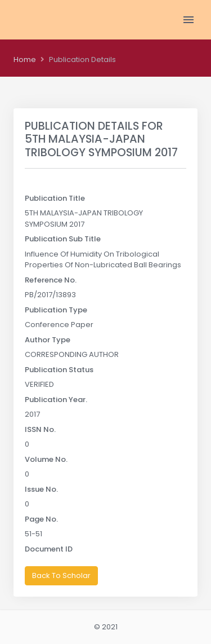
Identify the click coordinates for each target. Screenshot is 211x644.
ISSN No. (40, 429)
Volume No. (46, 459)
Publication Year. (56, 400)
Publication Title (55, 198)
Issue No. (41, 489)
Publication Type (56, 310)
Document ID (49, 549)
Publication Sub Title (63, 239)
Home (25, 59)
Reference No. (51, 280)
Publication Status (59, 370)
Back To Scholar (61, 575)
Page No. (41, 519)
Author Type (48, 340)
